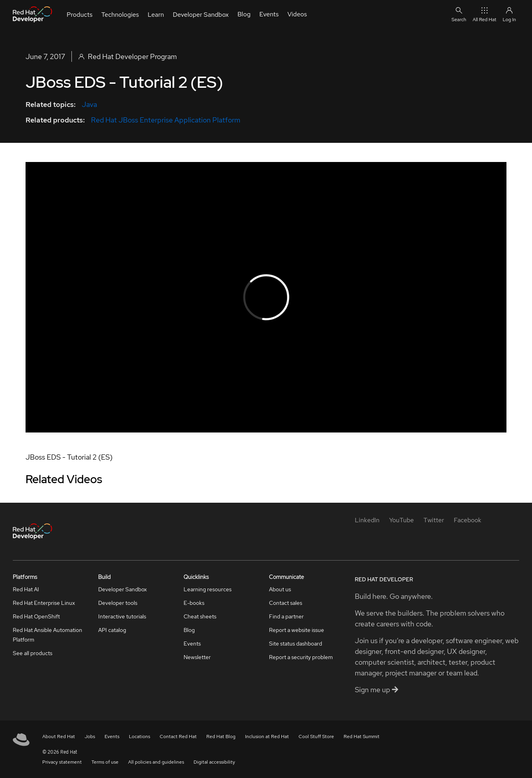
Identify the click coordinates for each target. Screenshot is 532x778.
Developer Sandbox (123, 589)
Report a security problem (301, 657)
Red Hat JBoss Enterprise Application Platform (166, 120)
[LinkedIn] (367, 520)
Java (89, 104)
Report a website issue (297, 630)
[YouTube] (401, 520)
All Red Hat (484, 14)
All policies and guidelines (156, 762)
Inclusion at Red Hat (267, 737)
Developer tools (118, 603)
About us (280, 589)
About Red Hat (59, 737)
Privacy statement (62, 762)
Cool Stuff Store (316, 737)
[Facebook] (468, 520)
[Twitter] (434, 520)
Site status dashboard (296, 644)
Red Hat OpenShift (36, 616)
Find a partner (286, 616)
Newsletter (197, 657)
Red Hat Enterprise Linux (44, 603)
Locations (139, 737)
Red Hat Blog (221, 737)
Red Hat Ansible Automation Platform (47, 635)
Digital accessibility (214, 762)
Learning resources (208, 589)
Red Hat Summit (362, 737)
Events (192, 644)
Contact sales (286, 603)
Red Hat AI (26, 589)
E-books (194, 603)
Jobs (90, 737)
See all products (33, 653)
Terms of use (105, 762)
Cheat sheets (200, 616)
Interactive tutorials (122, 616)
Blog (189, 630)
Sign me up (377, 690)
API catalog (112, 630)
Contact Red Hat (178, 737)
